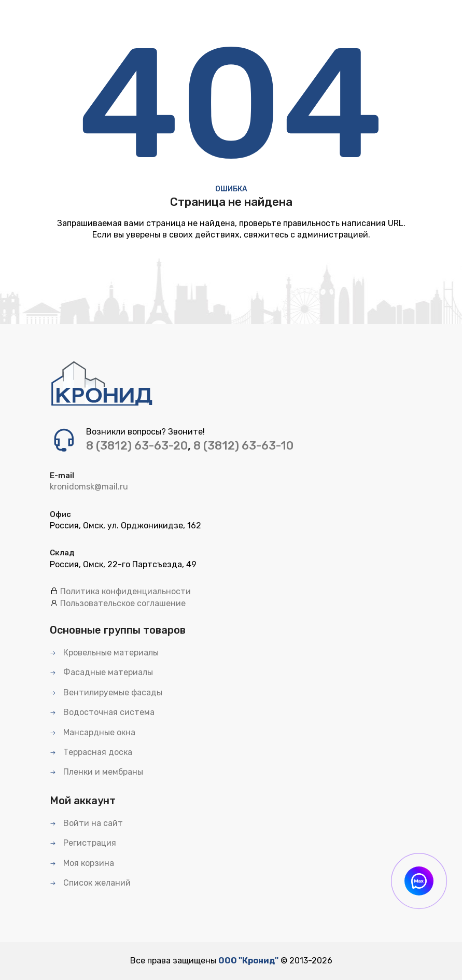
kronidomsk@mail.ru (89, 487)
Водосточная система (102, 712)
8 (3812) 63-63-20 (137, 446)
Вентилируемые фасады (106, 692)
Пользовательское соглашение (123, 603)
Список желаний (90, 883)
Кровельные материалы (104, 653)
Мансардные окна (93, 732)
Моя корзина (82, 863)
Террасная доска (91, 752)
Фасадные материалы (101, 672)
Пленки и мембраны (96, 772)
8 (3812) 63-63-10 (243, 446)
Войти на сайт (86, 823)
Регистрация (83, 843)
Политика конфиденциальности (125, 591)
